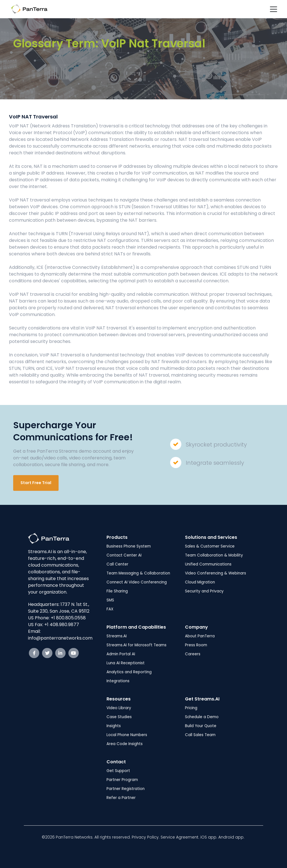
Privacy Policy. (146, 837)
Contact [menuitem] (116, 762)
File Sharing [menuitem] (117, 591)
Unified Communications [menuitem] (208, 564)
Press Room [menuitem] (196, 645)
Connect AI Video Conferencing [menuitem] (137, 582)
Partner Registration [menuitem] (126, 789)
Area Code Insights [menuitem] (125, 744)
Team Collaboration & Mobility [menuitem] (214, 555)
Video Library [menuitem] (119, 708)
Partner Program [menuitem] (122, 780)
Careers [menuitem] (193, 654)
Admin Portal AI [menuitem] (121, 654)
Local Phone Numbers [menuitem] (127, 735)
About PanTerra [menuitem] (200, 636)
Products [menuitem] (117, 537)
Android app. (232, 837)
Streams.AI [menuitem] (117, 636)
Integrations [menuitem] (118, 681)
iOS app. (209, 837)
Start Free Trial (36, 483)
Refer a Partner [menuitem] (121, 798)
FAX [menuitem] (110, 609)
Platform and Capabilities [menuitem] (136, 627)
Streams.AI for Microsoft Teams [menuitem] (136, 645)
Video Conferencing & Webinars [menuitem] (216, 573)
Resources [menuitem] (119, 699)
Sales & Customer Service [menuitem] (210, 546)
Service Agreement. (180, 837)
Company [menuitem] (196, 627)
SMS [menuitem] (110, 600)
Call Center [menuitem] (117, 564)
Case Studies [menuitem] (119, 717)
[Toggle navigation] (274, 9)
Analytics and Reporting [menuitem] (129, 672)
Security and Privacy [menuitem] (204, 591)
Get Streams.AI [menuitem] (202, 699)
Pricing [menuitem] (191, 708)
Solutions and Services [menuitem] (211, 537)
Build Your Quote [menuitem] (201, 726)
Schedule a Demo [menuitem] (202, 717)
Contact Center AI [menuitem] (124, 555)
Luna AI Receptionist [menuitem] (126, 663)
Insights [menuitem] (114, 726)
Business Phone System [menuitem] (129, 546)
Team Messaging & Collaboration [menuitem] (138, 573)
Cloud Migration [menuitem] (200, 582)
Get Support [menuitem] (118, 771)
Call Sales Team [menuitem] (200, 735)
